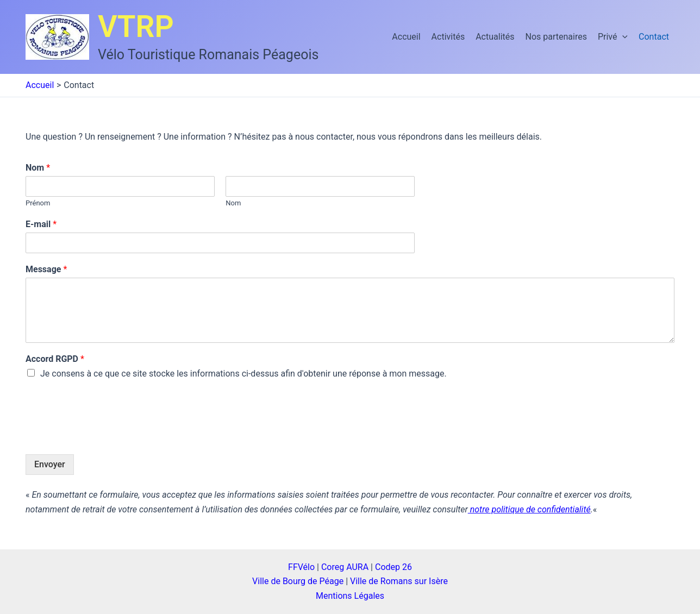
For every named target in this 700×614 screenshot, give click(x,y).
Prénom (38, 203)
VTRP (136, 27)
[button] (622, 37)
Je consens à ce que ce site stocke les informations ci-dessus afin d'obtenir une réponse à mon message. (243, 374)
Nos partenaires (556, 37)
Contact (654, 37)
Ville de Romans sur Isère (399, 581)
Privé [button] (613, 37)
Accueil (406, 37)
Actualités (495, 37)
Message (46, 269)
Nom (38, 168)
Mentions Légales (350, 596)
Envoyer (50, 464)
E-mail (41, 224)
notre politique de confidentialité (529, 509)
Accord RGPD (55, 359)
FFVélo (301, 567)
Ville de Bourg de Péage (298, 581)
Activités (448, 37)
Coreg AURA (345, 567)
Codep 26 (393, 567)
